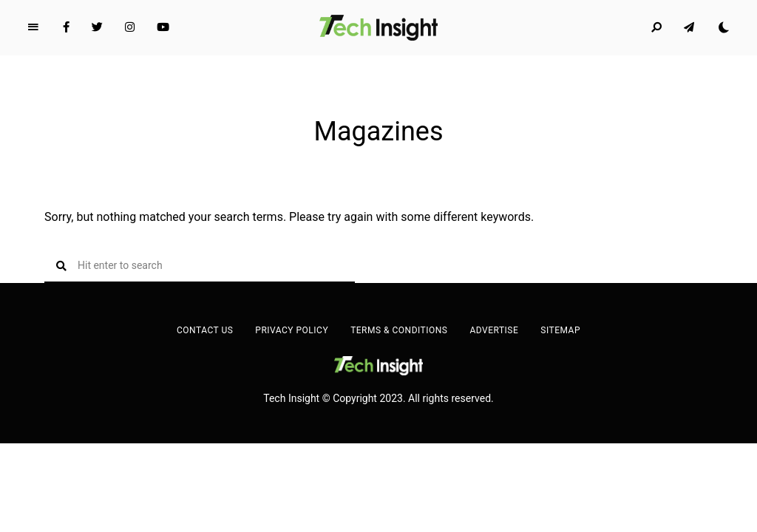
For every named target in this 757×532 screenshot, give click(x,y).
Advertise (494, 330)
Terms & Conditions (399, 330)
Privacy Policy (292, 330)
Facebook (66, 27)
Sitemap (560, 330)
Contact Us (205, 330)
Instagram (130, 27)
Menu (33, 27)
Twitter (97, 27)
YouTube (163, 27)
